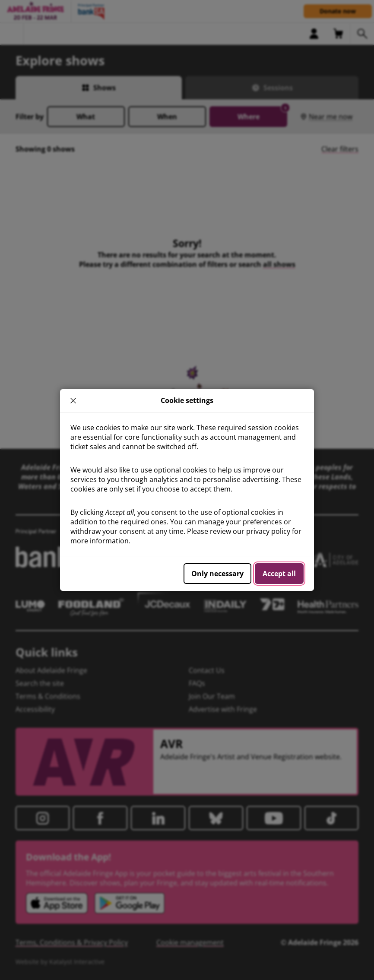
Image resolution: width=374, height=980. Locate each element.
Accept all (279, 574)
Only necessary (217, 574)
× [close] (73, 401)
